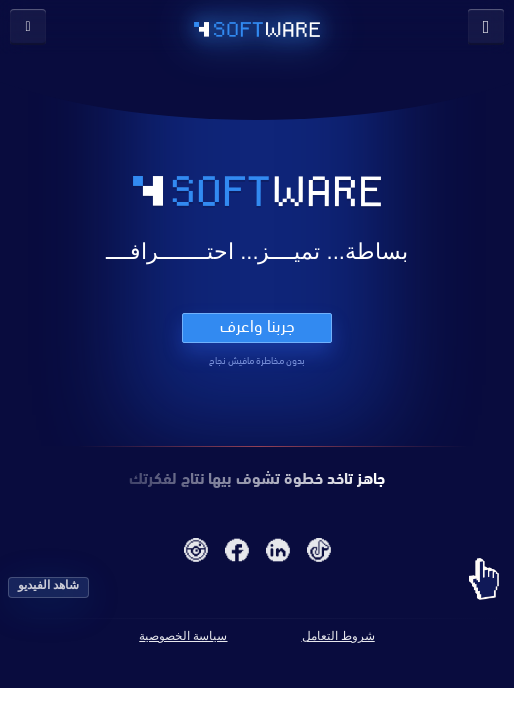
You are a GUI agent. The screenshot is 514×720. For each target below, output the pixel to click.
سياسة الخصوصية (183, 636)
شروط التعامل (338, 636)
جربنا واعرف (257, 326)
